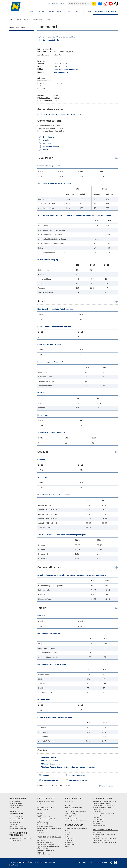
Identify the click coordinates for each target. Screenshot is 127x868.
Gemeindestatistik (49, 40)
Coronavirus (41, 840)
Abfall (67, 830)
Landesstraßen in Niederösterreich (104, 805)
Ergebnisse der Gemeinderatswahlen (57, 37)
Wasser (67, 846)
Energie (68, 832)
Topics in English (58, 4)
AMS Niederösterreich (51, 761)
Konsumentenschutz (44, 825)
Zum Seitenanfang (108, 786)
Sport (39, 803)
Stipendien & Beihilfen (16, 827)
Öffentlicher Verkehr (99, 821)
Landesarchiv (14, 821)
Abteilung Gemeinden (50, 764)
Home (31, 12)
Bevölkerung (47, 137)
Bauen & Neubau (15, 801)
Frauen (40, 815)
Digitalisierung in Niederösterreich (20, 838)
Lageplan (46, 775)
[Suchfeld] (80, 4)
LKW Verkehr (97, 815)
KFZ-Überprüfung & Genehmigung (104, 813)
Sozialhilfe (41, 852)
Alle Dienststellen (50, 780)
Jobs (48, 4)
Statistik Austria (48, 758)
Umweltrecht (69, 842)
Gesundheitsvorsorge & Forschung (48, 846)
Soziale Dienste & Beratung (46, 850)
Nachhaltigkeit (70, 838)
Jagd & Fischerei (70, 815)
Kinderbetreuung (43, 823)
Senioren (40, 831)
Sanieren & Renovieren (16, 805)
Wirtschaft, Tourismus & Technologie (105, 842)
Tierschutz (41, 833)
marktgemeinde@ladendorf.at (66, 69)
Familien (40, 813)
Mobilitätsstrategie (99, 819)
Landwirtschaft (70, 817)
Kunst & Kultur (70, 801)
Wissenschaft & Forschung (18, 829)
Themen (41, 12)
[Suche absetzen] (94, 4)
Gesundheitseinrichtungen (46, 844)
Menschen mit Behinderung (46, 827)
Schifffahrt (96, 823)
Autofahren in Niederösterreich (103, 807)
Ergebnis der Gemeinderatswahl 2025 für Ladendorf (60, 115)
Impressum (50, 862)
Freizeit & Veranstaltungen (45, 801)
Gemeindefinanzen (49, 147)
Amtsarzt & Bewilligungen (45, 842)
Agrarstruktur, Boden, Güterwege (76, 811)
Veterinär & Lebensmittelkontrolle (76, 821)
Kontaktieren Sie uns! (79, 780)
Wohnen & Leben (15, 807)
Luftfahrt (96, 817)
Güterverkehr (97, 811)
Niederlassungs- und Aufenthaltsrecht (49, 829)
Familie (44, 150)
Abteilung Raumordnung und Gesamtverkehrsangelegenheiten (68, 767)
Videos (89, 12)
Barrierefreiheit (19, 862)
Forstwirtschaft (70, 813)
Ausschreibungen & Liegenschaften (104, 835)
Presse (79, 12)
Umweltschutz (70, 844)
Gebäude (45, 143)
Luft (66, 836)
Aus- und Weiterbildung (17, 817)
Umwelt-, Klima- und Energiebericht (76, 828)
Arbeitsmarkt (97, 833)
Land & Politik (55, 12)
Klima (67, 834)
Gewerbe (96, 837)
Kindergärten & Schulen (17, 819)
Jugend (40, 821)
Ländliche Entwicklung (72, 819)
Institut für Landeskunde (17, 825)
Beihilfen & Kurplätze (44, 854)
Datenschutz (36, 862)
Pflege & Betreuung (43, 848)
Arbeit (44, 140)
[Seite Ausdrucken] (116, 863)
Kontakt (15, 865)
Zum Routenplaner (77, 775)
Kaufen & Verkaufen (16, 803)
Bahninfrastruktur (99, 809)
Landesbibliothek (15, 823)
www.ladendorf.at (61, 72)
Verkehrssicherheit (99, 825)
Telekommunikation (15, 840)
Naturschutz (69, 840)
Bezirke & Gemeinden (106, 12)
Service (68, 12)
